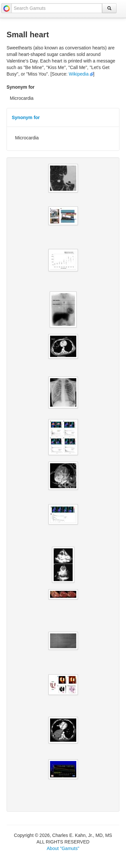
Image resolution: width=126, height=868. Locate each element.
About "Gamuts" (63, 848)
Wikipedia (81, 74)
